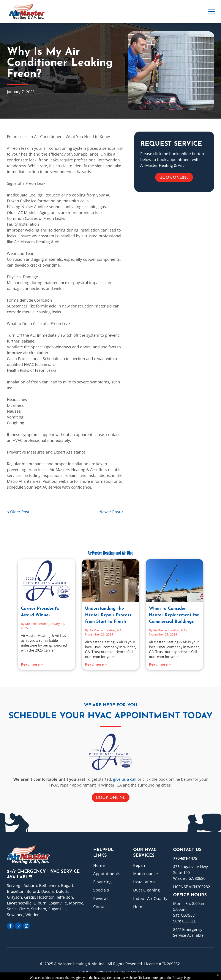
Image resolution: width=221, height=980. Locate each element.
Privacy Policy (107, 972)
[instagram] (26, 926)
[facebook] (10, 926)
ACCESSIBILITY (132, 972)
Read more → (32, 664)
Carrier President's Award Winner (40, 612)
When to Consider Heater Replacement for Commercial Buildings (174, 615)
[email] (18, 926)
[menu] (212, 11)
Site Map (85, 972)
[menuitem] (111, 865)
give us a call (125, 779)
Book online (174, 177)
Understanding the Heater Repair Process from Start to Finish (108, 615)
